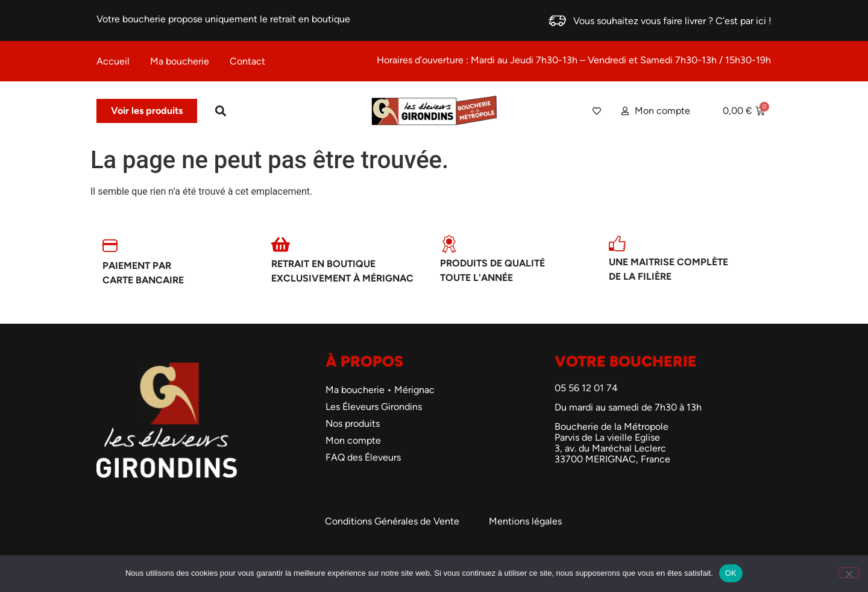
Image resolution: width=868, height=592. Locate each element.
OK (731, 573)
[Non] (849, 573)
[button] (220, 111)
